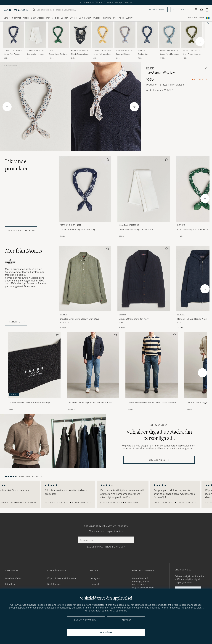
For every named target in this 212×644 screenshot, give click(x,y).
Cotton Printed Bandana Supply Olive (191, 54)
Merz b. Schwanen (80, 51)
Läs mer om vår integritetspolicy (106, 547)
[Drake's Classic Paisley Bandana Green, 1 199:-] (58, 40)
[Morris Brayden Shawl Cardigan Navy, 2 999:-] (144, 288)
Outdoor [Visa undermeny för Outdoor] (97, 18)
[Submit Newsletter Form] (130, 540)
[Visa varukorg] (207, 10)
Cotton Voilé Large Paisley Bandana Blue (123, 54)
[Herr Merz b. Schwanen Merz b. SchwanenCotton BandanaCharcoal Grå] (80, 35)
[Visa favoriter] (201, 10)
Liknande (16, 165)
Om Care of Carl (13, 578)
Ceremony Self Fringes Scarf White (35, 54)
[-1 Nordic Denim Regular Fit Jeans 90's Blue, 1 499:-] (93, 371)
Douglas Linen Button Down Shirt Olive (79, 319)
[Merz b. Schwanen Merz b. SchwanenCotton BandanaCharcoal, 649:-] (80, 40)
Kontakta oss (54, 584)
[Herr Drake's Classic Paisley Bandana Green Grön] (58, 35)
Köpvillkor (10, 584)
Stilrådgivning (181, 10)
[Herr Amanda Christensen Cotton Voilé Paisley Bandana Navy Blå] (14, 35)
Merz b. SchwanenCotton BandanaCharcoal (80, 54)
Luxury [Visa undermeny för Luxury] (129, 18)
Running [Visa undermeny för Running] (107, 18)
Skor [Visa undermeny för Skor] (33, 18)
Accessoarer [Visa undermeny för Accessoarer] (44, 18)
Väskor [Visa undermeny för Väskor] (64, 18)
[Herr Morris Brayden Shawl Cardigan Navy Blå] (144, 279)
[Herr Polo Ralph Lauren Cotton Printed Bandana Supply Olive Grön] (192, 35)
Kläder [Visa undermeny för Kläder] (26, 18)
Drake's (52, 51)
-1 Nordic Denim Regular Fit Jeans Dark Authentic (151, 403)
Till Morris (16, 322)
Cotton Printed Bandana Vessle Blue (169, 54)
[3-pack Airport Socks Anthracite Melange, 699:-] (34, 371)
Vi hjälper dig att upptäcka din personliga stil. (159, 435)
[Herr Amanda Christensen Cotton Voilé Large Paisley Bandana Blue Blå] (125, 35)
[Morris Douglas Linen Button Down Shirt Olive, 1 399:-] (85, 288)
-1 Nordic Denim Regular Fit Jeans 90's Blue (90, 403)
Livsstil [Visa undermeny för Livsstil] (73, 18)
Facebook (95, 584)
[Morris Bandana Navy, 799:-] (147, 40)
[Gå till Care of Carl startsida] (16, 10)
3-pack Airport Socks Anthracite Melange (30, 403)
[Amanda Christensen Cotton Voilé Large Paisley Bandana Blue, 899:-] (125, 40)
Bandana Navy (143, 54)
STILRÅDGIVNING (157, 460)
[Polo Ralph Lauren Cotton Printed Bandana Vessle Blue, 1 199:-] (170, 40)
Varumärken (85, 18)
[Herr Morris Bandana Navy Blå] (147, 35)
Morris (141, 51)
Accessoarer (11, 66)
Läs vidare (122, 611)
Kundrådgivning (156, 10)
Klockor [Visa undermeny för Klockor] (55, 18)
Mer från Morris (24, 251)
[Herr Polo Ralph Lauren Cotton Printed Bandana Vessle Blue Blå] (170, 35)
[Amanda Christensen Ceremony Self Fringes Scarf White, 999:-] (36, 40)
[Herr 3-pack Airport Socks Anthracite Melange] (34, 365)
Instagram (95, 578)
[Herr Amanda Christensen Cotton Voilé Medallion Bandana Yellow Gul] (103, 35)
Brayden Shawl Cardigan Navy (134, 319)
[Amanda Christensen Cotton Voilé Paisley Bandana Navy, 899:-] (14, 40)
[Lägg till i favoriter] (107, 160)
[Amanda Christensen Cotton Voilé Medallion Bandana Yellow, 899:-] (103, 40)
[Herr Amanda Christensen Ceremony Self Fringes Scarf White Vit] (36, 35)
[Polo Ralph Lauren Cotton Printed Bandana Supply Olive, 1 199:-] (192, 40)
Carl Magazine (196, 18)
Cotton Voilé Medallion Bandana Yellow (102, 54)
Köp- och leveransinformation (62, 578)
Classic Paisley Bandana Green (58, 54)
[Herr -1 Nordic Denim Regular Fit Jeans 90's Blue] (93, 365)
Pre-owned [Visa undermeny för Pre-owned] (119, 18)
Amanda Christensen (13, 51)
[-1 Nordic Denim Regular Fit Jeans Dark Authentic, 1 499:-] (152, 371)
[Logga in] (196, 10)
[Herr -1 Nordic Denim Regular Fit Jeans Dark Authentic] (152, 365)
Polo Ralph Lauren (169, 51)
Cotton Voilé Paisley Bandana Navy (12, 54)
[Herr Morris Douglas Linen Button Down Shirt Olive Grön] (85, 279)
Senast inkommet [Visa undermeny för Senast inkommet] (12, 18)
